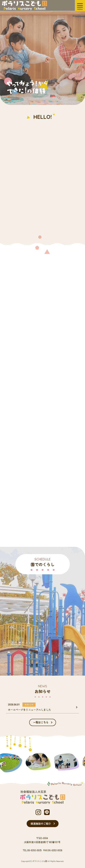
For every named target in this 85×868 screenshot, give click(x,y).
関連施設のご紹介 (41, 824)
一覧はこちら (41, 722)
